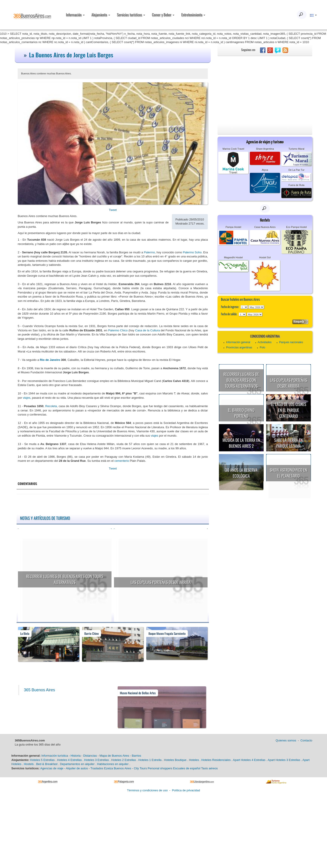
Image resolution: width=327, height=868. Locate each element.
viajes (26, 398)
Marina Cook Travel (233, 149)
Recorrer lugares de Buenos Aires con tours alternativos (65, 579)
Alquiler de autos (77, 768)
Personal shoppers (160, 768)
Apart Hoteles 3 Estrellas (284, 760)
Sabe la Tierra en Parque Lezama (288, 443)
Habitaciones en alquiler (113, 764)
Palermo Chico (118, 330)
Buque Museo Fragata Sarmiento (167, 633)
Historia (76, 756)
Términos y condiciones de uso (147, 790)
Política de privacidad (186, 790)
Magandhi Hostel (233, 257)
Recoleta (51, 406)
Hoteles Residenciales (216, 760)
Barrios (136, 756)
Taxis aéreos (209, 768)
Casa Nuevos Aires (265, 227)
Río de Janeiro (50, 360)
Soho (198, 252)
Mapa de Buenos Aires (114, 756)
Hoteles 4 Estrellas (69, 760)
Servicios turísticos (131, 15)
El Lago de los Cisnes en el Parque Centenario (289, 410)
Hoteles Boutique (175, 760)
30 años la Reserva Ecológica (241, 473)
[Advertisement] (265, 90)
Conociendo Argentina (265, 336)
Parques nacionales (291, 342)
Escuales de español (187, 768)
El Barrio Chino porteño (241, 413)
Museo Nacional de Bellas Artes (138, 693)
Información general (238, 342)
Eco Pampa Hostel (296, 227)
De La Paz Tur (296, 170)
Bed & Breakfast (47, 764)
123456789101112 (256, 307)
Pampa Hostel (233, 227)
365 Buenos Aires (39, 690)
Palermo (149, 252)
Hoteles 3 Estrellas (97, 760)
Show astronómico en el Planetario (289, 473)
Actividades (264, 342)
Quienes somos (286, 740)
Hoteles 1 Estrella (150, 760)
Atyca (265, 170)
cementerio (122, 461)
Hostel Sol (265, 257)
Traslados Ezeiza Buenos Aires (111, 768)
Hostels (29, 764)
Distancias (90, 756)
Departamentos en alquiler (77, 764)
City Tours (140, 768)
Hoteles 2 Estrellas (124, 760)
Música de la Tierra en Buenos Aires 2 (241, 443)
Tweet (113, 210)
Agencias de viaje (52, 768)
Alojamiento (101, 15)
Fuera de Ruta (296, 185)
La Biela (25, 633)
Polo (263, 347)
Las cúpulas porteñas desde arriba (161, 582)
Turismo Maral (297, 149)
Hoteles (194, 760)
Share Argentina (265, 149)
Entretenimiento (193, 15)
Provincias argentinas (239, 347)
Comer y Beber (163, 15)
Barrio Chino (91, 633)
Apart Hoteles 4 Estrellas (249, 760)
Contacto (306, 740)
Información (75, 15)
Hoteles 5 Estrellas (42, 760)
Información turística (55, 756)
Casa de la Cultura (147, 330)
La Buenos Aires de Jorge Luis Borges (71, 55)
